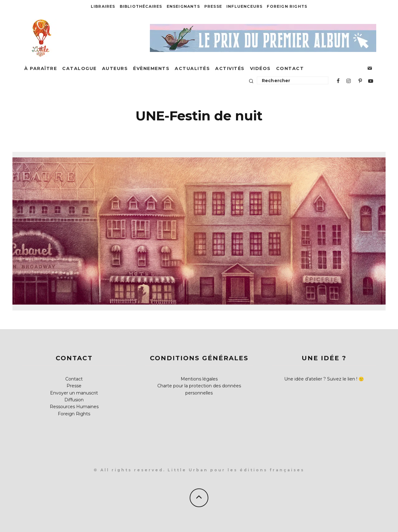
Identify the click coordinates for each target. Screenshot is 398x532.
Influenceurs (244, 6)
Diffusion (74, 400)
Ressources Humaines (74, 407)
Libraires (103, 6)
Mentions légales (199, 379)
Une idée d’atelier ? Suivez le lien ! (321, 379)
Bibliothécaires (141, 6)
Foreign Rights (287, 6)
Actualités (192, 68)
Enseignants (183, 6)
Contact (290, 68)
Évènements (151, 68)
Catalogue (79, 68)
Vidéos (260, 68)
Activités (230, 68)
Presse (213, 6)
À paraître (41, 68)
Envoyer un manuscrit (74, 393)
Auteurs (115, 68)
